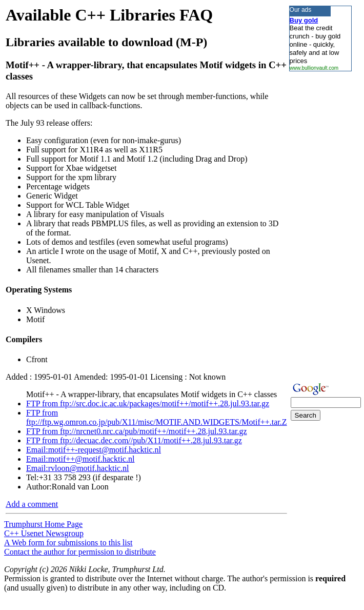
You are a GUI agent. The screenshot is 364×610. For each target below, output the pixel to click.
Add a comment (32, 504)
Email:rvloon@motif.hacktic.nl (77, 468)
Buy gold (304, 20)
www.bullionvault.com (314, 68)
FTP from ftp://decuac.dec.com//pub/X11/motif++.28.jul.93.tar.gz (134, 440)
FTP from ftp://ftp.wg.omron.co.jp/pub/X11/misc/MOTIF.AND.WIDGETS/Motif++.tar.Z (157, 417)
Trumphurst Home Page (43, 524)
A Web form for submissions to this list (68, 543)
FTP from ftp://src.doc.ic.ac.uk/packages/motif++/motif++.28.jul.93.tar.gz (148, 404)
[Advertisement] (320, 225)
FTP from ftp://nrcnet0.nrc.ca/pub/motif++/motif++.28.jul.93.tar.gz (137, 431)
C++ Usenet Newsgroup (44, 533)
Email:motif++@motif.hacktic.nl (80, 459)
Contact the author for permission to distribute (80, 552)
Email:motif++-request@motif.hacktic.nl (94, 450)
